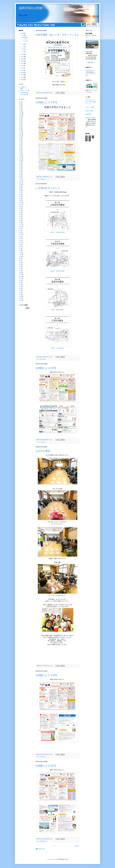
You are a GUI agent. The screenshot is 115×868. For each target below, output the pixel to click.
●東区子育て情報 (91, 118)
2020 (22, 66)
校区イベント (24, 90)
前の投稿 (77, 846)
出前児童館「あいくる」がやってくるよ (57, 35)
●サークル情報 (90, 107)
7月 (20, 120)
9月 (20, 118)
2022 (22, 61)
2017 (22, 70)
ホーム (55, 846)
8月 (20, 140)
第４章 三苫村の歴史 (58, 348)
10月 (20, 116)
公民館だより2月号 (46, 766)
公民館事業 (23, 92)
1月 (23, 51)
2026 (22, 33)
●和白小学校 (89, 111)
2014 (22, 77)
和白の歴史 (43, 359)
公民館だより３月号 (46, 675)
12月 (20, 112)
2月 (23, 49)
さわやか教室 (43, 451)
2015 (22, 75)
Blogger (66, 859)
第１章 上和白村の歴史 (57, 232)
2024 (22, 57)
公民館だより (43, 179)
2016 (22, 73)
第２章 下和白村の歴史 (57, 271)
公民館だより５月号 (46, 102)
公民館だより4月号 (46, 368)
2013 (22, 79)
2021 (22, 63)
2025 (22, 54)
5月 (23, 35)
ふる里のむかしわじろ (48, 188)
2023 (22, 59)
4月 (23, 44)
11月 (20, 114)
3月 (23, 47)
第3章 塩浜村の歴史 (57, 310)
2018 (22, 68)
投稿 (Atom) (42, 849)
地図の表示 (91, 62)
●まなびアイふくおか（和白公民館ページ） (91, 102)
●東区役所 (89, 114)
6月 (20, 144)
